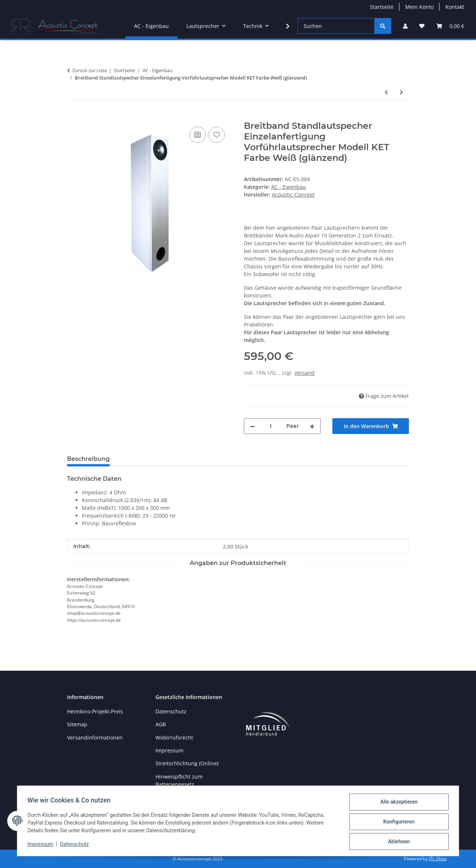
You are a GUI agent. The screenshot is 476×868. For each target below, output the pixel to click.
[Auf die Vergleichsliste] (197, 135)
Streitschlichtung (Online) (187, 763)
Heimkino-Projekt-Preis (95, 711)
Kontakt (455, 7)
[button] (405, 26)
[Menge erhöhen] (312, 426)
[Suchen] (336, 26)
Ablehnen (397, 842)
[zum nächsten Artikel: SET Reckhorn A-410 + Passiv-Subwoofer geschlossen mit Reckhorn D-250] (401, 92)
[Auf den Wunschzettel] (217, 135)
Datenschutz (76, 845)
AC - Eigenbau (288, 187)
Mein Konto (419, 7)
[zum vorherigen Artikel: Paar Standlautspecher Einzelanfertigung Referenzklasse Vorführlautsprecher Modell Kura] (386, 92)
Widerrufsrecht (174, 738)
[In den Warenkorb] (73, 117)
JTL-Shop (438, 859)
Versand (304, 373)
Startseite (382, 7)
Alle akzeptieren (397, 804)
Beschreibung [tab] (88, 459)
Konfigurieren (397, 823)
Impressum (42, 845)
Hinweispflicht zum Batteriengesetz (179, 780)
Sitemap (77, 724)
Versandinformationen (95, 738)
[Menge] (271, 426)
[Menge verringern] (252, 426)
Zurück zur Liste (90, 70)
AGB (161, 724)
